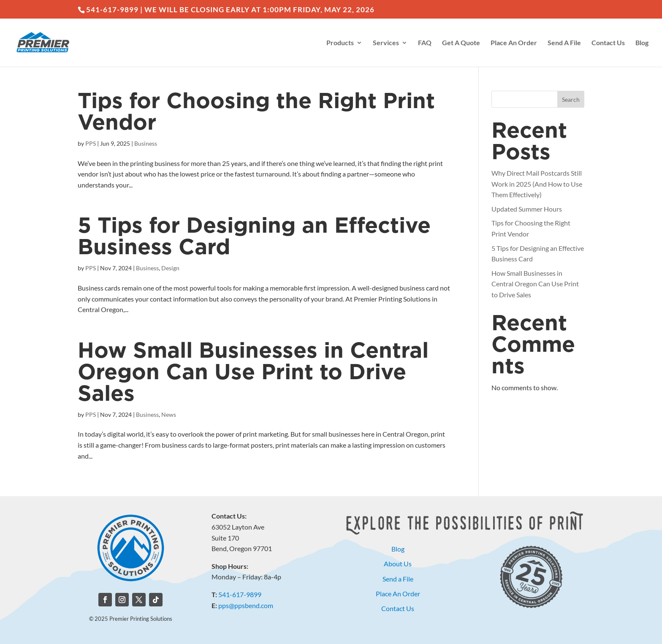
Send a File (398, 579)
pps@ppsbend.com (246, 605)
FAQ (425, 43)
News (169, 414)
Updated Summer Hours (527, 209)
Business (146, 143)
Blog (642, 43)
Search (571, 99)
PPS (91, 143)
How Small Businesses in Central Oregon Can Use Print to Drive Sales (253, 373)
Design (170, 268)
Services (386, 43)
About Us (398, 564)
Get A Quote (461, 43)
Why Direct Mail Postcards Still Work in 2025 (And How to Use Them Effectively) (537, 184)
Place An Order (514, 43)
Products (340, 43)
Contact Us (608, 43)
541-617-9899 (240, 594)
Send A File (564, 43)
